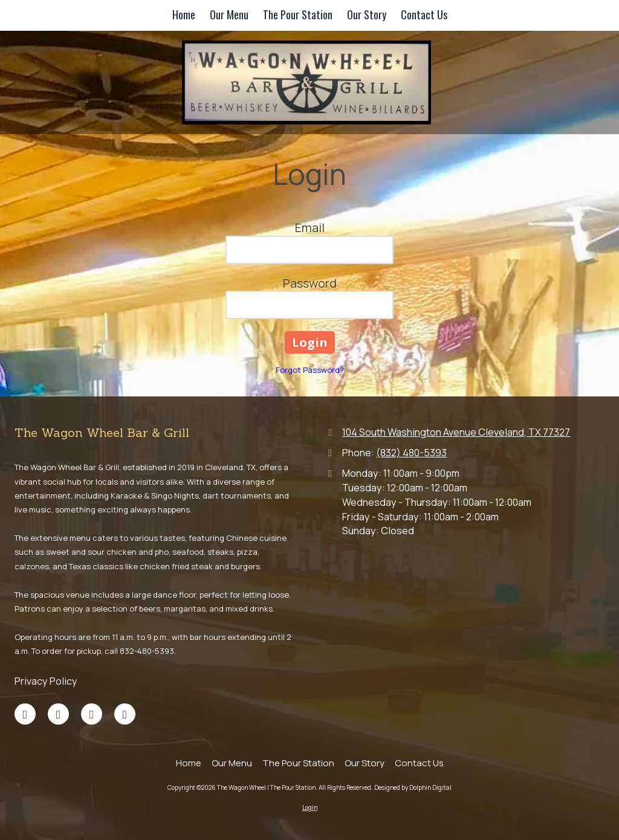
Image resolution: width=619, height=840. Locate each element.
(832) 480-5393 (411, 453)
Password (310, 283)
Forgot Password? (310, 370)
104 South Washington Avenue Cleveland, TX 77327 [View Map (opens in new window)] (456, 432)
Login (310, 807)
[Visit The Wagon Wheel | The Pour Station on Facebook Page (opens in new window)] (25, 714)
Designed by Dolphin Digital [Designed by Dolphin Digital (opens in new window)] (413, 787)
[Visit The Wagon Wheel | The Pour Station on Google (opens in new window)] (58, 714)
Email (310, 228)
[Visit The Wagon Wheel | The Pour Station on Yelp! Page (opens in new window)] (125, 714)
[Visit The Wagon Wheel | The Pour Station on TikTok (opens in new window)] (92, 714)
